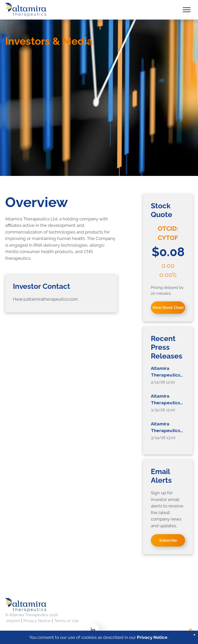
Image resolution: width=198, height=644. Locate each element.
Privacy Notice (152, 638)
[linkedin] (93, 630)
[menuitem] (14, 621)
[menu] (187, 10)
